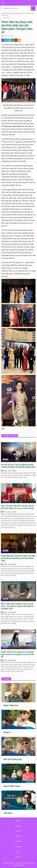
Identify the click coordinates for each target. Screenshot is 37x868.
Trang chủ (19, 821)
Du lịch (18, 852)
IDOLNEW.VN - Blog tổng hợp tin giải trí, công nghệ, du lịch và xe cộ (17, 14)
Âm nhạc (18, 826)
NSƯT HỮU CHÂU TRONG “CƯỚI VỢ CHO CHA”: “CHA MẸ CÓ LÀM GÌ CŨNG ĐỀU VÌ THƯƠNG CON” (17, 606)
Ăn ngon (19, 857)
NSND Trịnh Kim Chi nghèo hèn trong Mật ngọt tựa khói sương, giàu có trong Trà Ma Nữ (18, 654)
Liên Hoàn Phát (19, 865)
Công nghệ (18, 847)
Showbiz (18, 836)
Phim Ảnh (7, 17)
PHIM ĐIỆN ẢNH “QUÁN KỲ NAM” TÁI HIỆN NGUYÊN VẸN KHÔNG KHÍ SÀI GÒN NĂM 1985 (18, 558)
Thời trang (18, 841)
